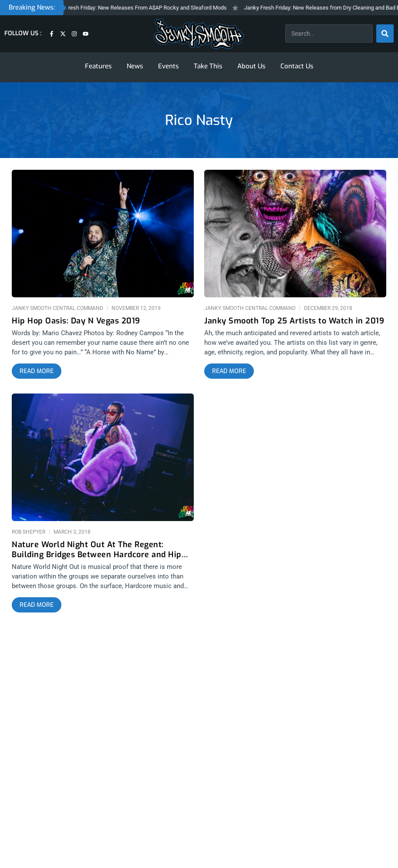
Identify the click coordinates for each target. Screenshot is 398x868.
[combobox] (329, 34)
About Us (251, 66)
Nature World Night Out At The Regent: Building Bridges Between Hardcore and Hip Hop (97, 550)
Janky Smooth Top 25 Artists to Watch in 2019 (294, 321)
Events (169, 66)
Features (98, 66)
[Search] (385, 34)
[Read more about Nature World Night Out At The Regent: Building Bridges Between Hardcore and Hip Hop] (37, 605)
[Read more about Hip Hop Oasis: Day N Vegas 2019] (37, 371)
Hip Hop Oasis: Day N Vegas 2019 (76, 321)
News (135, 66)
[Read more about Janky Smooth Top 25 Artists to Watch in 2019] (229, 371)
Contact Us (297, 66)
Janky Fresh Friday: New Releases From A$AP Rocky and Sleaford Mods (142, 8)
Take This (208, 66)
